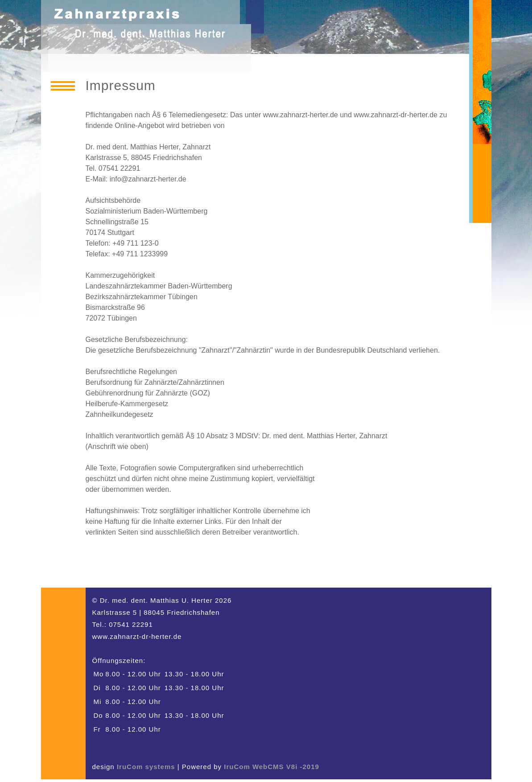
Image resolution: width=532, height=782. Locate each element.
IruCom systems (146, 767)
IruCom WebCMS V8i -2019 (272, 767)
